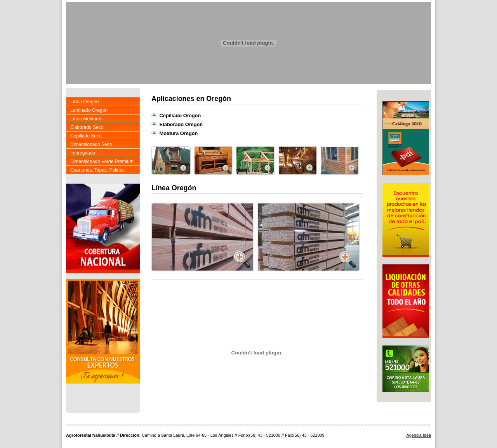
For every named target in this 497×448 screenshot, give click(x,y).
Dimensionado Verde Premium (102, 161)
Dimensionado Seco (91, 144)
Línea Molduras (86, 119)
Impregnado (83, 153)
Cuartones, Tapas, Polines (97, 170)
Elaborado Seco (87, 127)
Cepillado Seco (86, 136)
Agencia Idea (419, 435)
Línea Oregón (84, 102)
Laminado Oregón (89, 110)
